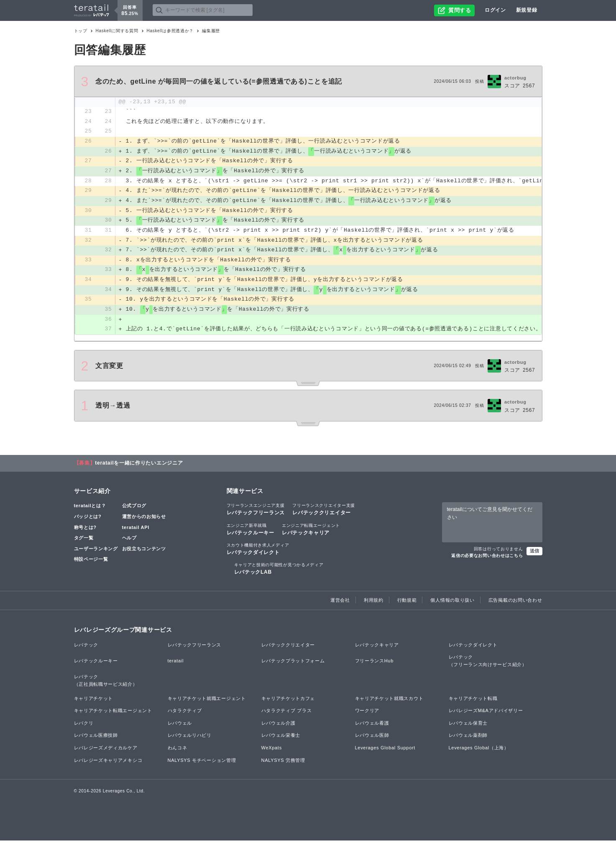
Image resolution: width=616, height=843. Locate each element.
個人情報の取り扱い (452, 603)
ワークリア (367, 713)
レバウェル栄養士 (281, 738)
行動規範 (407, 603)
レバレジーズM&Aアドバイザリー (486, 713)
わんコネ (178, 750)
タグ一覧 (84, 540)
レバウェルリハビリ (190, 738)
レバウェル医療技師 (96, 738)
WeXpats (272, 750)
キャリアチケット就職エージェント (207, 701)
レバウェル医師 (372, 738)
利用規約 (374, 603)
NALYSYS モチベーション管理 (202, 763)
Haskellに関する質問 (117, 31)
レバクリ (84, 725)
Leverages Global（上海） (479, 750)
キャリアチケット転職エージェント (113, 713)
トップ (81, 31)
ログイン (495, 10)
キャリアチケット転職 (473, 701)
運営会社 (340, 603)
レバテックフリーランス (256, 512)
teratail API (136, 530)
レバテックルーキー (250, 531)
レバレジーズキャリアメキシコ (108, 763)
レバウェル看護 (372, 725)
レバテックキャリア (311, 531)
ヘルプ (129, 540)
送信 (534, 553)
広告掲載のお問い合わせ (515, 603)
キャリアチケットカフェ (288, 701)
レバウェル (180, 725)
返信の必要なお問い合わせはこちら (487, 558)
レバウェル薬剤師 (468, 738)
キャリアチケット (94, 701)
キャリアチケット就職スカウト (389, 701)
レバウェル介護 (279, 725)
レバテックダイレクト (258, 551)
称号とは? (85, 530)
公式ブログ (134, 508)
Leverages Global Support (385, 750)
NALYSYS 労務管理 (283, 763)
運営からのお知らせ (144, 519)
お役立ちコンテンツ (144, 551)
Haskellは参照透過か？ (170, 31)
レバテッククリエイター (324, 512)
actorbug (515, 78)
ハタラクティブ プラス (287, 713)
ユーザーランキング (96, 551)
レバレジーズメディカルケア (106, 750)
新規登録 (527, 10)
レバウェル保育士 (468, 725)
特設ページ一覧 (91, 562)
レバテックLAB (279, 571)
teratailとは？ (90, 508)
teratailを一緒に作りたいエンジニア (139, 466)
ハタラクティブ (185, 713)
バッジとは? (88, 519)
